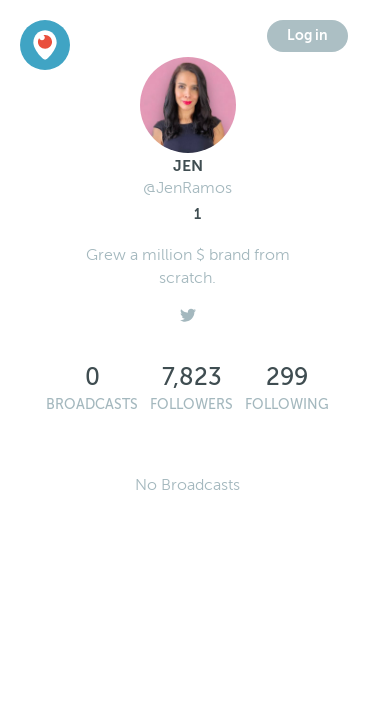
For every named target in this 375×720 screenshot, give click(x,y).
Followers (191, 404)
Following (287, 404)
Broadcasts (92, 404)
